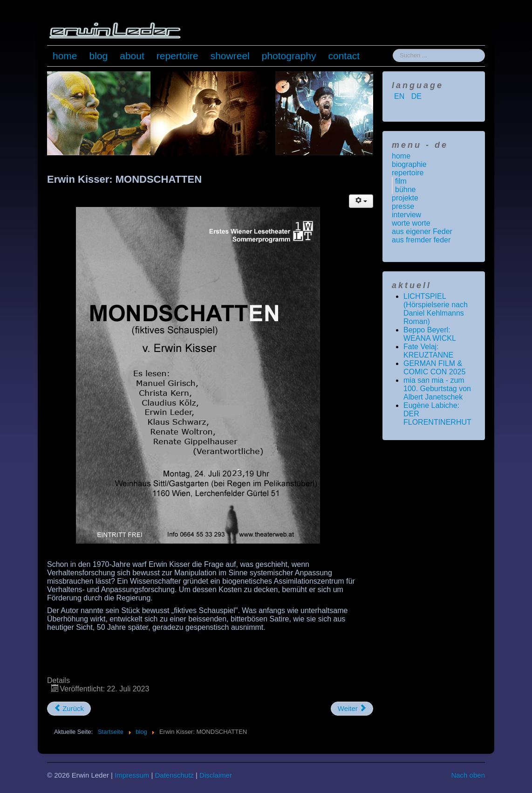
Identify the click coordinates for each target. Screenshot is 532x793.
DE (416, 96)
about (132, 56)
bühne (406, 190)
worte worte (411, 223)
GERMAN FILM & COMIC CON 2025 (434, 368)
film (401, 181)
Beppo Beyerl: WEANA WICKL (430, 334)
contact (344, 56)
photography (289, 56)
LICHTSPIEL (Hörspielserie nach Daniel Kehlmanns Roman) (436, 309)
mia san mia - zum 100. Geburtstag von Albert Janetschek (437, 389)
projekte (405, 198)
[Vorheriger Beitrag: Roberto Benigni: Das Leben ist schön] (69, 709)
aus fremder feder (421, 240)
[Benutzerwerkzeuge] (361, 201)
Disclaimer (216, 775)
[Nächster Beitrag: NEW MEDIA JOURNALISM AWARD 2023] (352, 709)
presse (403, 206)
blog (99, 56)
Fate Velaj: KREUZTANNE (428, 351)
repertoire (177, 56)
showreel (230, 56)
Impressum (132, 775)
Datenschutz (174, 775)
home (65, 56)
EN (400, 96)
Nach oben (468, 775)
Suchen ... (393, 49)
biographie (409, 164)
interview (406, 215)
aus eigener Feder (422, 231)
